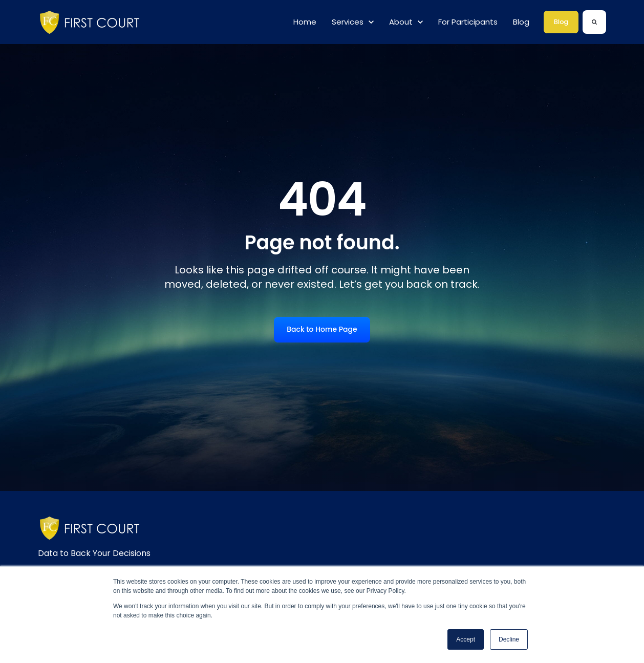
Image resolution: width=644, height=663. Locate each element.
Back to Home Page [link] (322, 329)
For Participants (468, 22)
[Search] (594, 22)
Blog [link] (561, 22)
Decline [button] (509, 639)
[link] (92, 22)
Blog (521, 22)
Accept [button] (466, 639)
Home (305, 22)
